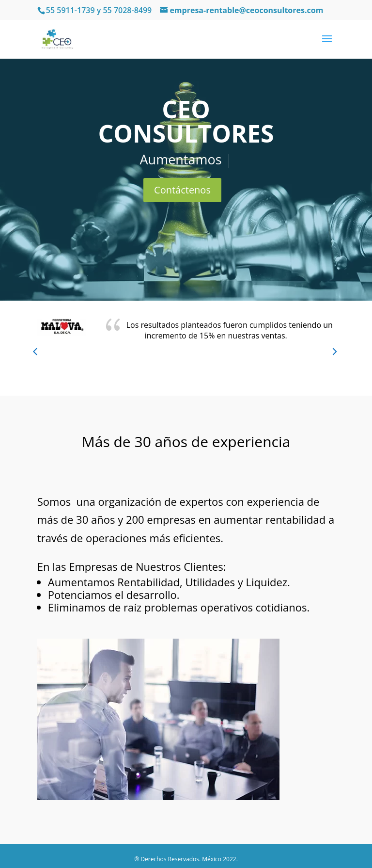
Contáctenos (182, 190)
